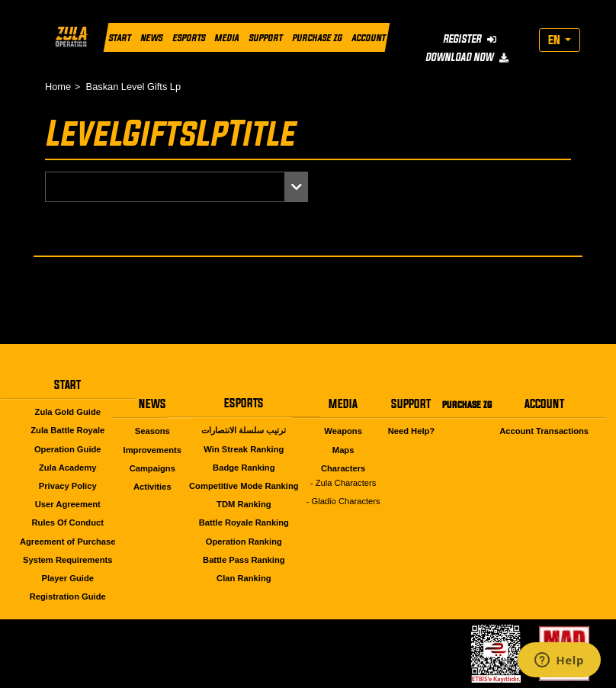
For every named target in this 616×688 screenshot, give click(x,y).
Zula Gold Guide (68, 412)
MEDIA (226, 37)
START (119, 37)
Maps (343, 450)
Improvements (152, 450)
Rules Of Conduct (68, 522)
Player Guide (68, 578)
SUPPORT (265, 37)
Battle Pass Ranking (244, 560)
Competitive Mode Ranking (244, 486)
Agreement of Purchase (68, 542)
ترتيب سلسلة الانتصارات (244, 430)
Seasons (152, 431)
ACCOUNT (368, 37)
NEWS (151, 37)
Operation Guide (68, 449)
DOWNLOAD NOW (466, 57)
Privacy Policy (68, 486)
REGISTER (470, 39)
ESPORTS (189, 37)
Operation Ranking (244, 542)
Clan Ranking (244, 578)
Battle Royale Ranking (244, 522)
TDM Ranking (244, 504)
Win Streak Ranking (244, 449)
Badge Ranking (244, 468)
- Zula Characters (343, 483)
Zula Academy (67, 468)
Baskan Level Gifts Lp (133, 87)
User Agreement (68, 504)
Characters (343, 468)
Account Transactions (544, 431)
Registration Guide (68, 596)
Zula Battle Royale (67, 430)
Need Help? (412, 431)
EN (555, 40)
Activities (152, 487)
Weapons (343, 431)
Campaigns (152, 468)
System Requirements (68, 560)
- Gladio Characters (343, 501)
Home (58, 87)
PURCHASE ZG (317, 37)
